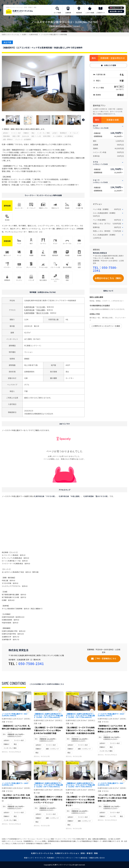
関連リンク (28, 858)
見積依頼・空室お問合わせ (113, 58)
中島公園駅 (41, 310)
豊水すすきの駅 (42, 313)
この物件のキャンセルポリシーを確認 (106, 326)
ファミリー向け (16, 133)
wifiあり (55, 133)
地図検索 (79, 13)
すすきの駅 (41, 307)
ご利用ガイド (101, 13)
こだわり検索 (90, 13)
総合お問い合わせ (116, 11)
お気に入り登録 (110, 65)
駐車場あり (64, 133)
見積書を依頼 (113, 120)
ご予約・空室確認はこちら (105, 658)
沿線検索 (68, 13)
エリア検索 (57, 13)
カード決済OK (58, 136)
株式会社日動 (45, 756)
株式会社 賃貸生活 (100, 253)
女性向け (6, 133)
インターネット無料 (43, 133)
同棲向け (26, 133)
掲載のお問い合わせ (97, 858)
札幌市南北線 (29, 307)
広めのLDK (26, 136)
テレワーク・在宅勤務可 (23, 139)
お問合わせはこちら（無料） (109, 278)
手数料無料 (6, 136)
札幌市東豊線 (29, 313)
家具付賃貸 (47, 136)
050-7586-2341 (105, 269)
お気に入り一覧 (117, 8)
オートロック (74, 133)
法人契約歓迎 (69, 136)
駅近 (33, 133)
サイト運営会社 (81, 858)
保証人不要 (16, 136)
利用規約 (51, 858)
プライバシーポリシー (65, 858)
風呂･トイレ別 (36, 136)
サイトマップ (40, 858)
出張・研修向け (8, 139)
